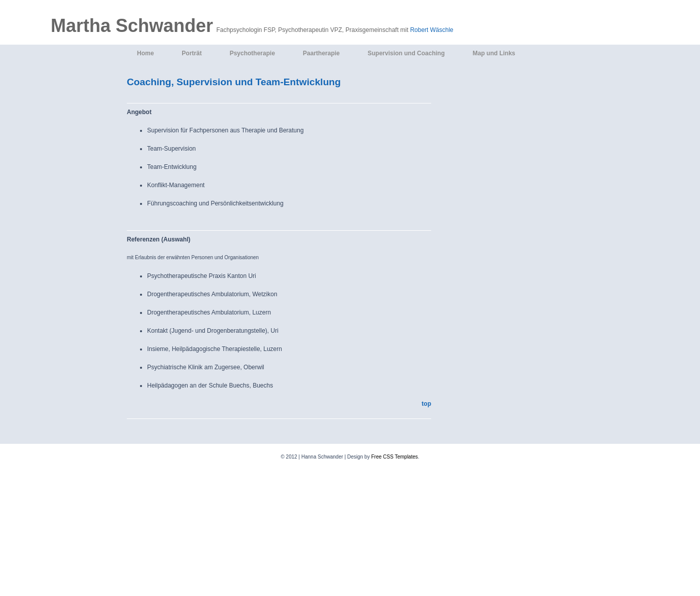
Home (145, 53)
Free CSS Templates (395, 457)
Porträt (191, 53)
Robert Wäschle (431, 30)
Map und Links (494, 53)
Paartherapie (321, 53)
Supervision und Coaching (406, 53)
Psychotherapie (252, 53)
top (426, 404)
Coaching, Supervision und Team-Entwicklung (234, 82)
